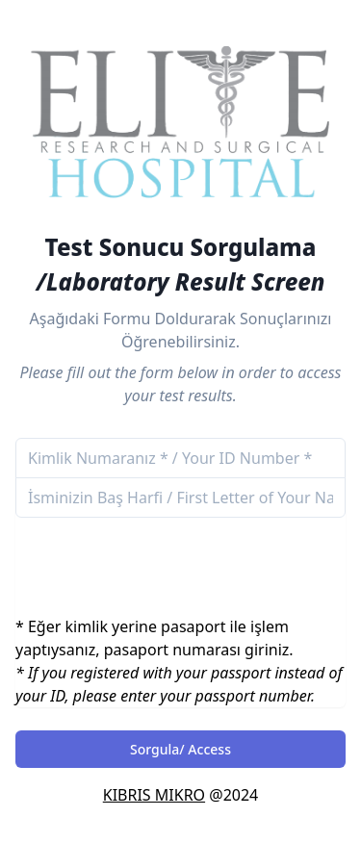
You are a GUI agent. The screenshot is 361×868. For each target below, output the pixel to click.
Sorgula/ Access (180, 749)
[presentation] (162, 554)
